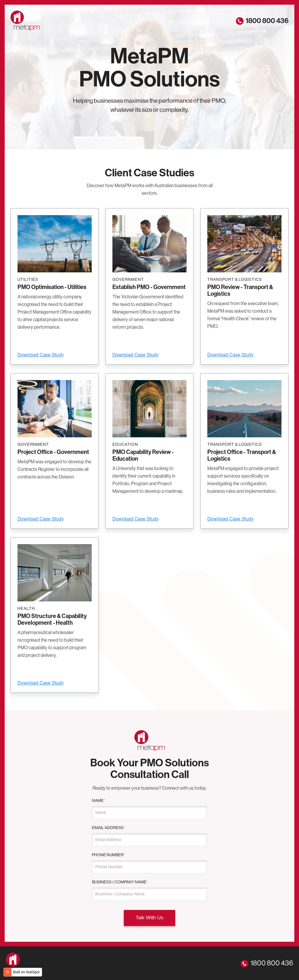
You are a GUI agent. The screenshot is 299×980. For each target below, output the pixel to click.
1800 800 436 (262, 20)
